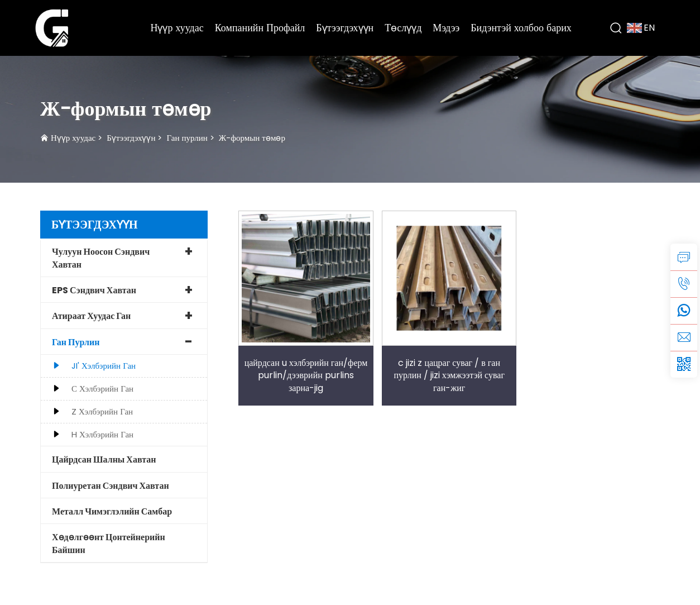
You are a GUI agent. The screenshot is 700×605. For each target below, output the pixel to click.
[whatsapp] (684, 311)
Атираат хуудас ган (91, 316)
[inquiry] (684, 257)
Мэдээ (446, 28)
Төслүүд (403, 28)
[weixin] (684, 364)
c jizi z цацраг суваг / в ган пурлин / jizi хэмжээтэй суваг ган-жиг (449, 375)
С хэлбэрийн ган (102, 389)
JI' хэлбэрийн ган (104, 366)
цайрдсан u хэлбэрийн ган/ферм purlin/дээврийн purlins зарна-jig (306, 375)
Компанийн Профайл (260, 28)
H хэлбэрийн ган (102, 434)
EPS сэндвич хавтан (94, 290)
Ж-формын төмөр (252, 138)
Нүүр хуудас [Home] (177, 28)
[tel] (684, 284)
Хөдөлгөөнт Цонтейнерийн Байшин (109, 543)
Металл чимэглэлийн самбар (112, 511)
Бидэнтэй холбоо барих (521, 28)
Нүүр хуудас (73, 138)
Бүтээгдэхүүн (345, 28)
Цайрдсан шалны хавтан (104, 459)
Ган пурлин (187, 138)
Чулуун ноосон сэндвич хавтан (101, 258)
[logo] (52, 27)
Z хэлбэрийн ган (102, 411)
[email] (684, 337)
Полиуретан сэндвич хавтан (111, 486)
